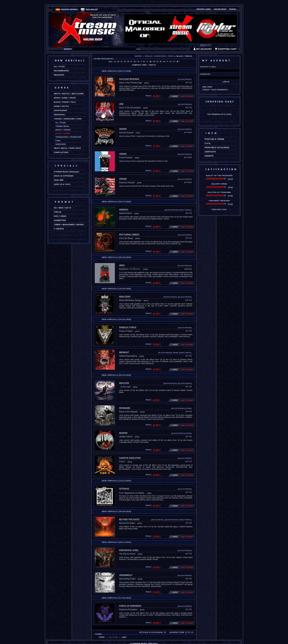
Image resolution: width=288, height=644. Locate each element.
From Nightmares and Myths (132, 493)
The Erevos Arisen (127, 554)
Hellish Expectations (128, 356)
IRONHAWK (125, 408)
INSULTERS (125, 297)
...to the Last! (125, 387)
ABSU (122, 265)
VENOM (123, 129)
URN (121, 104)
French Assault (126, 158)
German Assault (126, 133)
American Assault (127, 183)
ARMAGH (124, 210)
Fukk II (122, 462)
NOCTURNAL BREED (129, 235)
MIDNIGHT (124, 352)
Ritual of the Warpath (129, 412)
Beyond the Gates (127, 523)
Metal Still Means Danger (130, 300)
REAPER (123, 433)
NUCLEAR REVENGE (129, 79)
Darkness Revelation (128, 610)
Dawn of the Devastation (130, 108)
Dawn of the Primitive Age (131, 83)
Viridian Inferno (126, 437)
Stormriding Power (127, 579)
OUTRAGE (124, 489)
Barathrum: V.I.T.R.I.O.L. (130, 269)
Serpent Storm (126, 213)
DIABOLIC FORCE (128, 327)
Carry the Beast (126, 238)
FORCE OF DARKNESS (130, 606)
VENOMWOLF (126, 575)
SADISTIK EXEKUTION (130, 458)
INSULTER (124, 383)
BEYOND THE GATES (129, 520)
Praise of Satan (126, 331)
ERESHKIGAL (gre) (129, 550)
